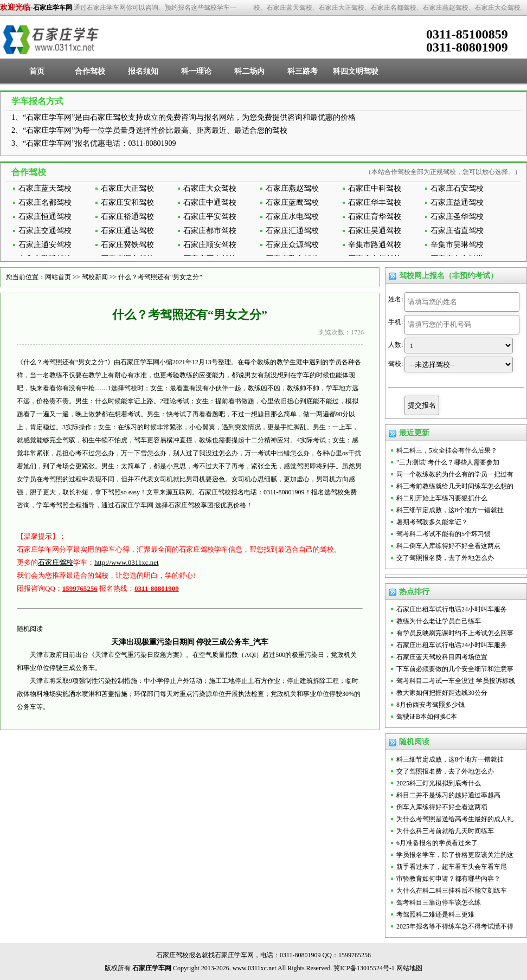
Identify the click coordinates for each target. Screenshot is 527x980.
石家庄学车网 (53, 8)
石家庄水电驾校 (292, 217)
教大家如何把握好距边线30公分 (442, 693)
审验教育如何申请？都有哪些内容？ (448, 879)
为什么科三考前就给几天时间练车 (445, 831)
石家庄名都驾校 (45, 202)
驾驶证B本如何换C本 (427, 717)
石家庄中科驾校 (375, 188)
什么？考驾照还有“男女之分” (160, 277)
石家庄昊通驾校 (375, 231)
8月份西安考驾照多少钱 (430, 705)
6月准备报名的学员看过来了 (437, 843)
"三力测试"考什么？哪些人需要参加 (448, 462)
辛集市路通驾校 (375, 245)
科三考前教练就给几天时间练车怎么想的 (455, 486)
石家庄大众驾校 (210, 188)
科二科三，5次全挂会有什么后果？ (447, 450)
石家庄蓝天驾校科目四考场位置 (442, 657)
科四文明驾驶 (356, 71)
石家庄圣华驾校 (457, 217)
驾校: (396, 364)
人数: (396, 345)
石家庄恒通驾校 (45, 217)
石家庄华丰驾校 (375, 202)
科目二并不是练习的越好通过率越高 (448, 795)
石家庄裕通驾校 (127, 217)
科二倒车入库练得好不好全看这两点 (448, 546)
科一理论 (196, 71)
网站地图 (409, 968)
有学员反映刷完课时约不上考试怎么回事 (455, 633)
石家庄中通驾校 (210, 202)
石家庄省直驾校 (457, 231)
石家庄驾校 (56, 562)
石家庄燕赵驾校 (292, 188)
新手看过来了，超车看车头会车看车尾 (452, 867)
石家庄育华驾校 (375, 217)
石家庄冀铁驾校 (127, 245)
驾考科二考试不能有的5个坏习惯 (444, 534)
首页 (37, 71)
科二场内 (249, 71)
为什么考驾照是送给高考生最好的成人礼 (455, 819)
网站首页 (58, 277)
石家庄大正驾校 (127, 188)
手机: (396, 322)
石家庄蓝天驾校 (45, 188)
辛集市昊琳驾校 (457, 245)
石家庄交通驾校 (45, 231)
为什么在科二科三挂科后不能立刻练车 (452, 891)
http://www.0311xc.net (127, 562)
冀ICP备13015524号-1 (364, 968)
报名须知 (143, 71)
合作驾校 (90, 71)
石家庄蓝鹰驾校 (292, 202)
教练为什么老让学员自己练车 (439, 621)
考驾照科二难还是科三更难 (435, 914)
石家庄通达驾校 (127, 231)
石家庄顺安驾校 (210, 245)
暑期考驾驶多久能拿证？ (432, 522)
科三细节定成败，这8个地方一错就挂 (450, 510)
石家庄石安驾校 (457, 188)
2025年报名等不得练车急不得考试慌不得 (455, 926)
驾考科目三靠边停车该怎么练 (439, 902)
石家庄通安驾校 (45, 245)
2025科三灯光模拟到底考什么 (439, 783)
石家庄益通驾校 (457, 202)
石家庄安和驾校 (127, 202)
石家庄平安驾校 (210, 217)
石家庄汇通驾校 (292, 231)
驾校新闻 (95, 277)
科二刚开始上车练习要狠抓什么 (442, 498)
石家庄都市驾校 (210, 231)
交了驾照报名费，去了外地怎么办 (445, 558)
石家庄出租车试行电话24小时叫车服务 (452, 609)
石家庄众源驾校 (292, 245)
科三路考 (303, 71)
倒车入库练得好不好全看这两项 (442, 807)
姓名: (396, 299)
